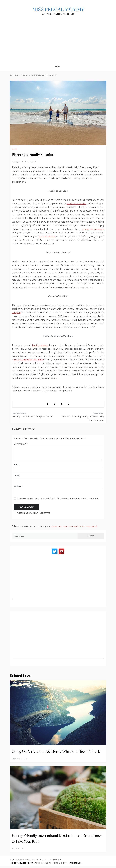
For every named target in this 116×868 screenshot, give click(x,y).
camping (16, 313)
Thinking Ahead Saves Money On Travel (32, 417)
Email (17, 475)
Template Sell (74, 863)
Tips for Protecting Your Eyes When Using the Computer (83, 418)
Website (18, 486)
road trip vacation (76, 204)
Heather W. (32, 162)
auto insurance (47, 236)
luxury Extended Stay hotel (29, 360)
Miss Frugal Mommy (58, 10)
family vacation (40, 345)
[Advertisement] (58, 42)
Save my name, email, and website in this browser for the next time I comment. (58, 499)
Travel (14, 149)
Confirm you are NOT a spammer (33, 513)
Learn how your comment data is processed (74, 526)
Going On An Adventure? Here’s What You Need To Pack (56, 752)
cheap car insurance (93, 229)
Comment (20, 444)
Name (18, 465)
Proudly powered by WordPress (26, 863)
